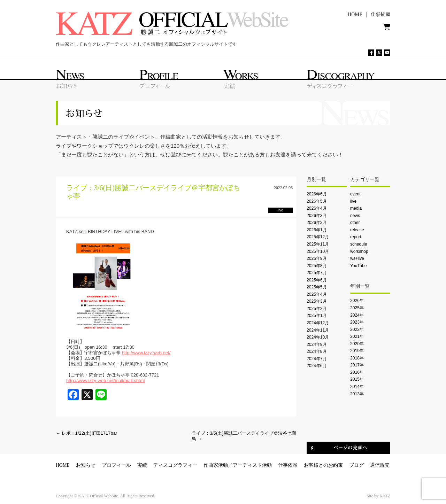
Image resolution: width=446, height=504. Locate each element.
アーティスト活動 (252, 465)
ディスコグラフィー (175, 465)
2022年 (357, 329)
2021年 (357, 336)
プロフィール (116, 465)
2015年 (357, 379)
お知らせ (86, 465)
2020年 (357, 344)
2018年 (357, 358)
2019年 (357, 351)
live (353, 201)
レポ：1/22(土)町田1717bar (86, 433)
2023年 (357, 322)
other (355, 223)
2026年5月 (317, 201)
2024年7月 (317, 359)
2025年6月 (317, 280)
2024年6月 (317, 366)
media (356, 208)
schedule (359, 244)
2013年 (357, 394)
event (355, 194)
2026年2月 (317, 223)
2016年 (357, 372)
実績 (142, 465)
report (356, 237)
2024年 (357, 315)
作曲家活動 (216, 465)
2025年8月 (317, 266)
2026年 (357, 301)
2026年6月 (317, 194)
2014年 (357, 387)
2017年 (357, 365)
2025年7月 (317, 273)
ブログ (356, 465)
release (357, 230)
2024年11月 (318, 330)
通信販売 (380, 465)
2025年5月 (317, 287)
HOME (63, 465)
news (355, 216)
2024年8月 (317, 351)
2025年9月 (317, 258)
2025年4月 (317, 294)
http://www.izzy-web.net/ (146, 353)
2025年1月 (317, 316)
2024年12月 (318, 323)
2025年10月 (318, 251)
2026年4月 (317, 208)
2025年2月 (317, 309)
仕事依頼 (288, 465)
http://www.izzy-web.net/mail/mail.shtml (105, 381)
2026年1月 (317, 230)
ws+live (357, 258)
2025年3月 (317, 301)
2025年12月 (318, 237)
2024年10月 (318, 337)
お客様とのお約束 (323, 465)
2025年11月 (318, 244)
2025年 (357, 308)
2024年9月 (317, 344)
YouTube (358, 266)
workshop (359, 251)
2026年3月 (317, 216)
